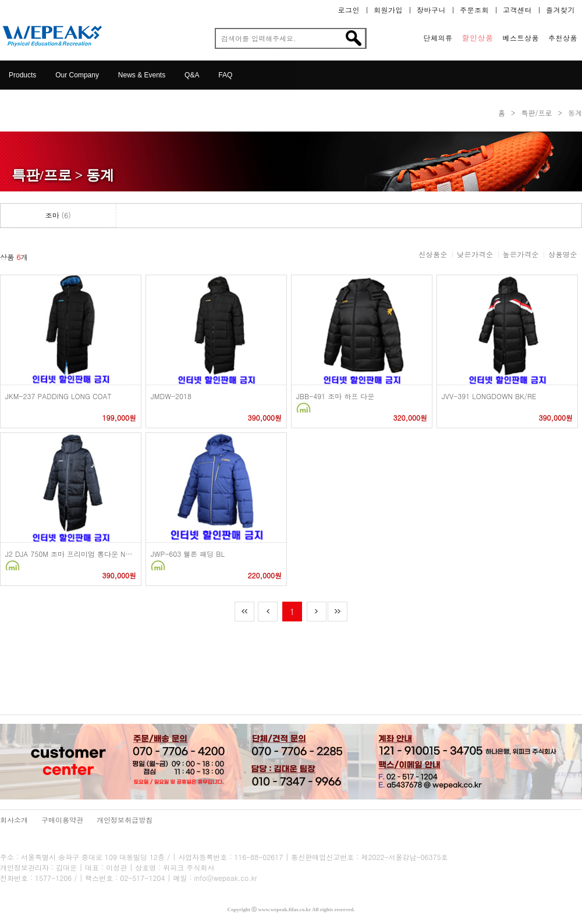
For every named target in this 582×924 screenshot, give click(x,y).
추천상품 (563, 38)
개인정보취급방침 (125, 820)
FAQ (225, 75)
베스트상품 (521, 38)
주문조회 (474, 10)
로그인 (349, 10)
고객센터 (517, 10)
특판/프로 (536, 113)
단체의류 (438, 38)
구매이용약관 (62, 820)
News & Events (142, 75)
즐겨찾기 (560, 10)
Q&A (192, 75)
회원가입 (388, 10)
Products (22, 75)
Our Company (77, 75)
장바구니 (431, 10)
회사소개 (14, 820)
